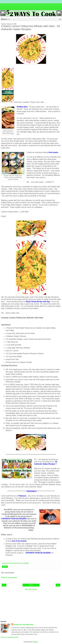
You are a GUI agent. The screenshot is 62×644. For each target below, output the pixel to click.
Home (31, 585)
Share (5, 567)
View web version (31, 589)
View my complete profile (9, 637)
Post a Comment (9, 577)
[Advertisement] (31, 6)
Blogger (35, 642)
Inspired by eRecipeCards (24, 625)
